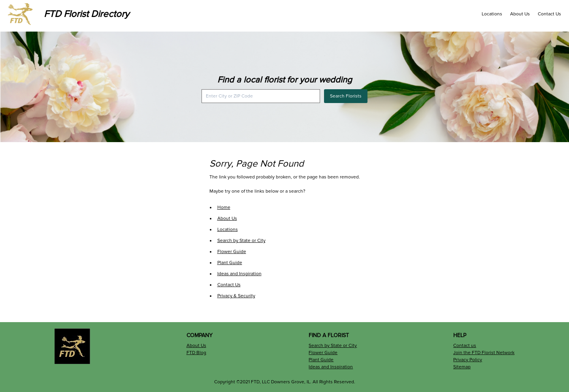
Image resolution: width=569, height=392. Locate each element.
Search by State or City (241, 241)
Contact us (465, 346)
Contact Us (549, 14)
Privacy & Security (236, 296)
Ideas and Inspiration (239, 274)
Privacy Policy (468, 360)
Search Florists (346, 96)
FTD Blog (196, 353)
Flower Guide (232, 252)
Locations (492, 14)
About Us (520, 14)
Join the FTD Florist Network (484, 353)
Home (224, 207)
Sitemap (462, 367)
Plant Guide (230, 263)
